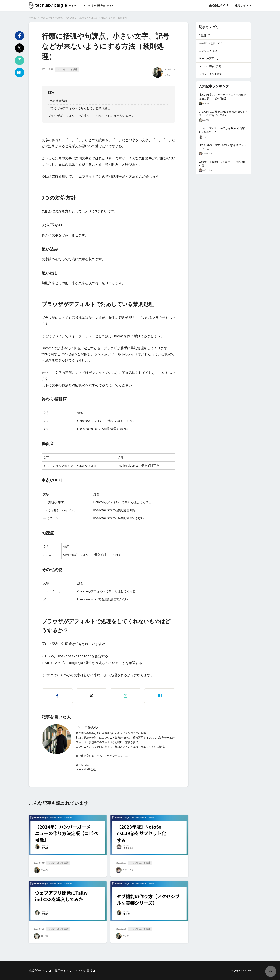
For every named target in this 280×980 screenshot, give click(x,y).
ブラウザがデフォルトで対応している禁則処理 (79, 108)
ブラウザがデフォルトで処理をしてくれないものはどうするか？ (91, 116)
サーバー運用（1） (210, 59)
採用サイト (242, 6)
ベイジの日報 (84, 971)
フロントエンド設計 (67, 70)
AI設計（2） (206, 35)
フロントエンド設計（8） (214, 74)
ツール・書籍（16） (211, 66)
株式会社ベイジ (218, 6)
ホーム (32, 18)
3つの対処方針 (58, 101)
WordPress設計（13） (212, 43)
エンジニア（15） (209, 51)
